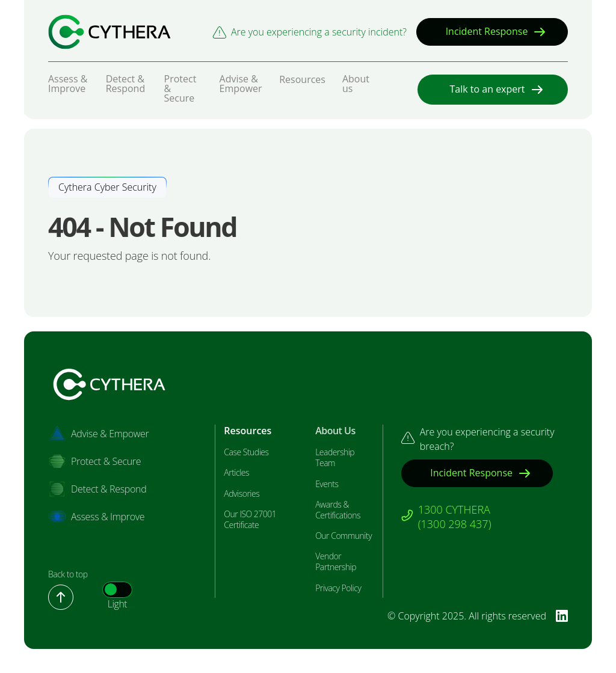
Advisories (242, 494)
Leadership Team (335, 458)
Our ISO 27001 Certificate (250, 520)
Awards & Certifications (338, 510)
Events (327, 484)
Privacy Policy (338, 588)
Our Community (343, 536)
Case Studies (246, 452)
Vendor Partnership (336, 562)
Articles (236, 473)
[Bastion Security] (109, 32)
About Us (335, 431)
